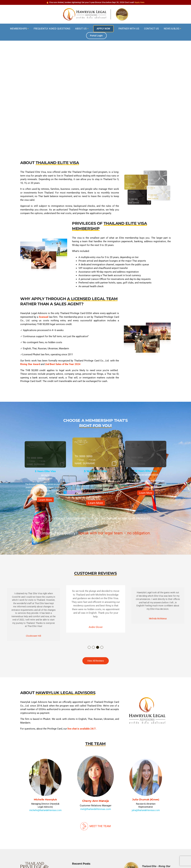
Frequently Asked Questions (52, 29)
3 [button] (98, 647)
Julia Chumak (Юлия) (146, 800)
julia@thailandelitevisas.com (146, 810)
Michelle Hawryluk (45, 800)
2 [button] (94, 647)
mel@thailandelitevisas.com (96, 809)
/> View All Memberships (63, 519)
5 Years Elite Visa (45, 471)
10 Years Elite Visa (146, 471)
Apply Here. (140, 2)
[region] (95, 86)
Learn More (45, 500)
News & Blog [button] (172, 29)
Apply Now (103, 29)
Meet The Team (95, 826)
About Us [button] (81, 29)
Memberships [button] (18, 29)
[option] (45, 473)
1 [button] (89, 647)
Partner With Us (129, 29)
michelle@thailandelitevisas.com (45, 810)
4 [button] (102, 647)
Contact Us (151, 29)
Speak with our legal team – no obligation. (114, 533)
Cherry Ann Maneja (95, 801)
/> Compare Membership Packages (121, 519)
